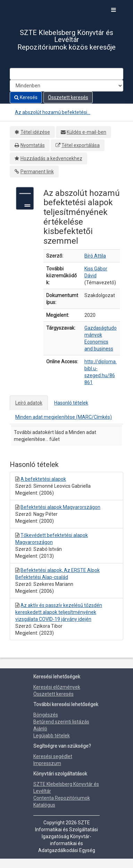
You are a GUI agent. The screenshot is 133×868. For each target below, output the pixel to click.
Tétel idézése (35, 132)
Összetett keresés (68, 97)
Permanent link (37, 172)
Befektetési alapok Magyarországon (60, 507)
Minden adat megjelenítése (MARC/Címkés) (64, 417)
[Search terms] (66, 74)
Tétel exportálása (81, 145)
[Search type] (66, 86)
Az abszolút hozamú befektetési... (53, 112)
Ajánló (40, 729)
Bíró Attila (95, 256)
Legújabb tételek (52, 736)
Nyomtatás (33, 145)
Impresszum (47, 763)
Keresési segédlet (53, 756)
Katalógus (44, 805)
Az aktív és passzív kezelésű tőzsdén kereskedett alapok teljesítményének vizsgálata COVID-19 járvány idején (59, 612)
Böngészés (46, 715)
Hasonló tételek (71, 403)
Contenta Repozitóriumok (62, 798)
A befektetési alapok (43, 479)
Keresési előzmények (57, 687)
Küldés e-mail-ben (86, 132)
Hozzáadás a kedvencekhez (51, 158)
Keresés (26, 97)
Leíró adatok (29, 403)
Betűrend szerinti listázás (61, 722)
